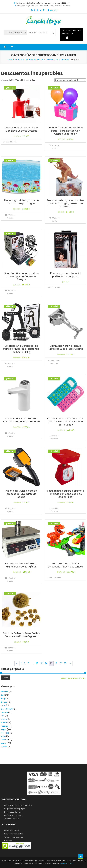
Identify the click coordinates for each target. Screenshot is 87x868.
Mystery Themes (66, 863)
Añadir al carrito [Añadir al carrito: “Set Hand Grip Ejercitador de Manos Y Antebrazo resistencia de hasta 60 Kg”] (11, 365)
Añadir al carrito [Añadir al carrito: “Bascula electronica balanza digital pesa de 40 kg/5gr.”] (11, 580)
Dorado (4, 712)
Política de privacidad (14, 815)
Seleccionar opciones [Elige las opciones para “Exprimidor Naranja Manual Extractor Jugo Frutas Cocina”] (55, 362)
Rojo (3, 736)
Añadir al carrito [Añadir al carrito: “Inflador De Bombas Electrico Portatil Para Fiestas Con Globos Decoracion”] (55, 147)
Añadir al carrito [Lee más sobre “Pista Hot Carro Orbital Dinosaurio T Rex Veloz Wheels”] (54, 578)
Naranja (4, 726)
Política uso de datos (13, 812)
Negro (4, 729)
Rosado (4, 740)
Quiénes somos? (12, 831)
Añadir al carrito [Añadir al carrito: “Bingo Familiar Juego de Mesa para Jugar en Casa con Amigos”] (11, 292)
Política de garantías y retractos (18, 805)
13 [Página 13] (42, 663)
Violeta (4, 747)
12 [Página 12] (37, 663)
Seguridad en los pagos (15, 809)
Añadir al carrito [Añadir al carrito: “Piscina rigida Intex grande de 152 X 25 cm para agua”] (11, 216)
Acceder (54, 10)
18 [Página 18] (65, 663)
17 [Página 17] (61, 663)
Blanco (4, 702)
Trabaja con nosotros (14, 837)
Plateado (5, 733)
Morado (4, 723)
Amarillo (5, 692)
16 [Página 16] (56, 663)
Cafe (3, 705)
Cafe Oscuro (7, 709)
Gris (3, 716)
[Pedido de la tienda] (70, 80)
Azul (3, 695)
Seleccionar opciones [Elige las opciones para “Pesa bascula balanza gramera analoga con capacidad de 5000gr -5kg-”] (54, 510)
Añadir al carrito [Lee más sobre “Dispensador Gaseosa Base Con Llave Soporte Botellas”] (10, 142)
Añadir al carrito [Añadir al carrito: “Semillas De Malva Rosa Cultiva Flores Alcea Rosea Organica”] (11, 649)
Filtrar (5, 678)
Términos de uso (12, 819)
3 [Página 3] (29, 663)
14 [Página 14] (46, 663)
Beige (3, 699)
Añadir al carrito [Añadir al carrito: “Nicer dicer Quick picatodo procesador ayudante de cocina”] (11, 510)
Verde (4, 743)
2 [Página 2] (25, 663)
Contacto (8, 841)
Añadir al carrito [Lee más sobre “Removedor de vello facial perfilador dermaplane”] (54, 287)
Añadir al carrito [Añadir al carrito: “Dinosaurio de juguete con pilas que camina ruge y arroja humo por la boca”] (55, 220)
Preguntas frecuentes (14, 834)
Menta (4, 719)
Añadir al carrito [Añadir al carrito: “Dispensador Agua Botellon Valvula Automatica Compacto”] (11, 435)
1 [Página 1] (21, 663)
